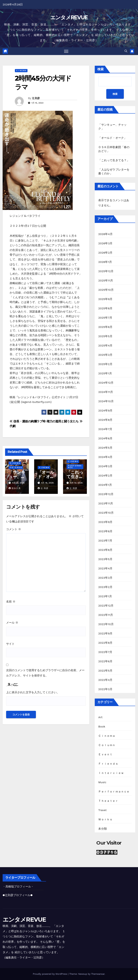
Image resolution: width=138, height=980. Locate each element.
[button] (126, 51)
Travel (102, 810)
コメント (14, 529)
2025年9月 (105, 299)
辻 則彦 (36, 98)
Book (102, 727)
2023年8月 (105, 531)
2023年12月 (106, 494)
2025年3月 (105, 355)
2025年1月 (105, 374)
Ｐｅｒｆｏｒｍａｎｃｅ (75, 467)
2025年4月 (105, 346)
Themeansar (98, 974)
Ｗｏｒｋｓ (105, 820)
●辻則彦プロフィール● (18, 895)
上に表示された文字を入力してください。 (33, 692)
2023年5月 (105, 559)
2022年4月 (105, 680)
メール (12, 623)
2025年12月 (106, 271)
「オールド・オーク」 (46, 477)
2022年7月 (105, 652)
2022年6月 (105, 661)
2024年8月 (105, 420)
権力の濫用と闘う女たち (64, 421)
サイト (10, 644)
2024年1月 (105, 485)
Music (102, 782)
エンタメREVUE (69, 17)
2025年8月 (105, 309)
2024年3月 (105, 466)
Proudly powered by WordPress (50, 974)
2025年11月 (106, 281)
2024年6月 (105, 439)
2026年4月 (105, 234)
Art (100, 717)
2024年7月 (105, 429)
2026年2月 (105, 253)
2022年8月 (105, 643)
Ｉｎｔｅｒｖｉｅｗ (111, 773)
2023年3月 (105, 578)
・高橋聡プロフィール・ (18, 887)
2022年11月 (106, 615)
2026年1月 (105, 262)
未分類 (103, 829)
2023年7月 (105, 541)
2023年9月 (105, 522)
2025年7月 (105, 318)
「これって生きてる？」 (75, 477)
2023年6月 (105, 550)
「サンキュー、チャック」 (17, 477)
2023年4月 (105, 569)
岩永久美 (15, 488)
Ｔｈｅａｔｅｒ (108, 801)
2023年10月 (106, 513)
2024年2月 (105, 476)
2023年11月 (106, 504)
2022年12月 (106, 606)
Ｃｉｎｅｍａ (21, 71)
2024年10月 (106, 401)
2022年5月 (105, 671)
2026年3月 (105, 244)
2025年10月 (106, 290)
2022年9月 (105, 634)
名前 (11, 602)
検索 (101, 69)
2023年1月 (105, 596)
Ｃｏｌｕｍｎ (107, 745)
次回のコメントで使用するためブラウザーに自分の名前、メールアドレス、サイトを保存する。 (45, 673)
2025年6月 (105, 327)
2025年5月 (105, 336)
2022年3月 (105, 689)
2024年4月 (105, 457)
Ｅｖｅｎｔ (105, 755)
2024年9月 (105, 411)
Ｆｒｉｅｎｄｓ (16, 468)
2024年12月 (106, 383)
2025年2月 (105, 364)
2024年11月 (106, 392)
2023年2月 (105, 587)
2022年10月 (106, 624)
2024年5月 (105, 448)
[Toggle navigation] (66, 51)
